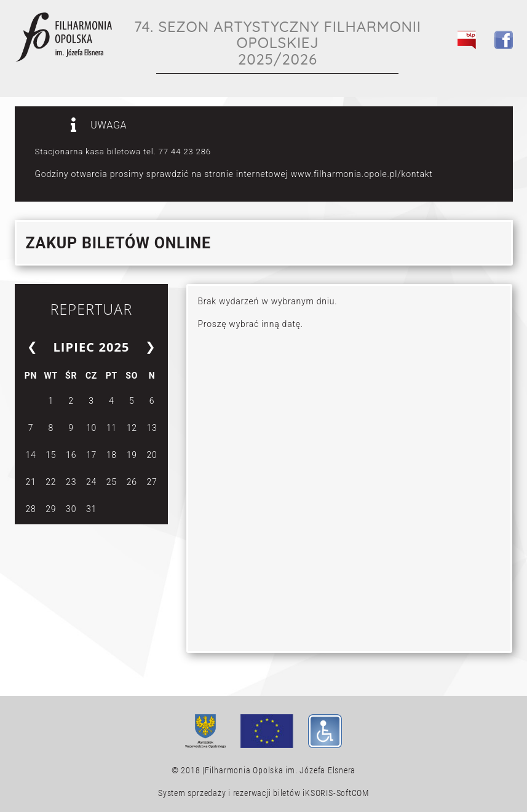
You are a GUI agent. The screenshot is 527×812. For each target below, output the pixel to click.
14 (30, 455)
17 (91, 455)
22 (51, 482)
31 (91, 509)
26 (132, 482)
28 (30, 509)
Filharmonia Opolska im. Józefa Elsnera (280, 770)
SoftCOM (353, 793)
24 (91, 482)
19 (132, 455)
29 (51, 509)
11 (112, 428)
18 (112, 455)
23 (71, 482)
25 (112, 482)
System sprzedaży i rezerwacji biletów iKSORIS (246, 793)
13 (152, 428)
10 (91, 428)
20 (152, 455)
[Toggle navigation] (497, 68)
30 (71, 509)
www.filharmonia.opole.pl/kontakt (362, 174)
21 (30, 482)
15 (51, 455)
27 (152, 482)
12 (132, 428)
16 (71, 455)
